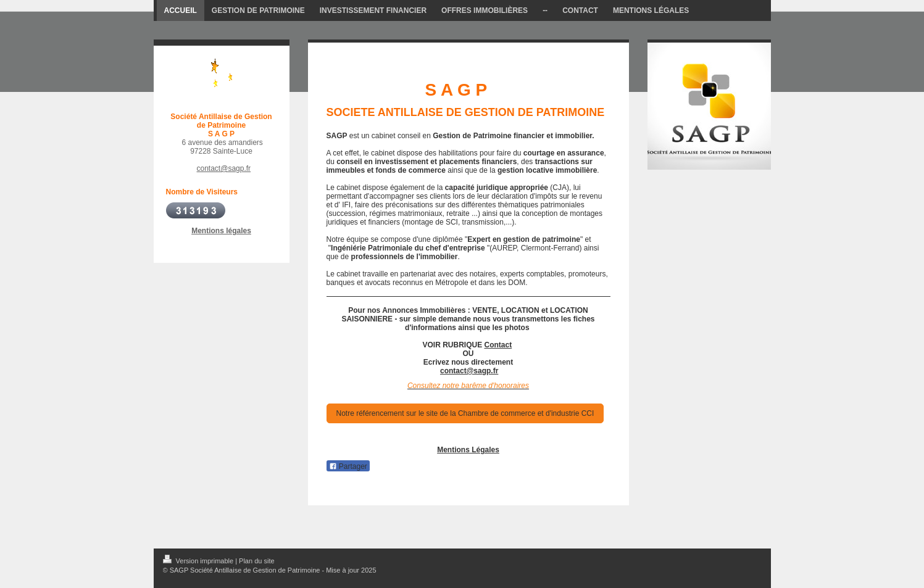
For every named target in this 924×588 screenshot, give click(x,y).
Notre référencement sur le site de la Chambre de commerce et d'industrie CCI (465, 413)
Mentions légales (221, 231)
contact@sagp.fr (224, 168)
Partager (348, 466)
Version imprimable (199, 561)
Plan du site (256, 561)
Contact (498, 345)
